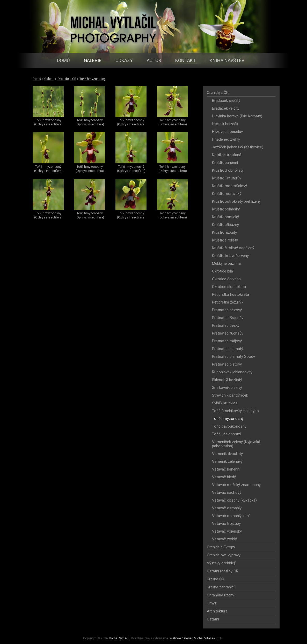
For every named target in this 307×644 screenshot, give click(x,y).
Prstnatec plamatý (228, 349)
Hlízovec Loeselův (227, 132)
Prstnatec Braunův (228, 318)
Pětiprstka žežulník (228, 302)
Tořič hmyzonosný (93, 79)
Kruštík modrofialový (229, 186)
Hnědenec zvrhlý (226, 139)
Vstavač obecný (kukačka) (234, 500)
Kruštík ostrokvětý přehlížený (236, 201)
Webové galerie (181, 638)
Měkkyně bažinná (226, 263)
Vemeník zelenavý (227, 461)
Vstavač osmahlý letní (231, 516)
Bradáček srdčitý (226, 101)
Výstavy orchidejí (221, 563)
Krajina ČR (215, 579)
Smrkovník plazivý (227, 388)
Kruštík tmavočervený (230, 256)
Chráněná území (221, 595)
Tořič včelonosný (226, 434)
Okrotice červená (226, 279)
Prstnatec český (226, 325)
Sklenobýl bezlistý (227, 380)
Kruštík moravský (227, 194)
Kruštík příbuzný (225, 225)
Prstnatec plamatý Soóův (233, 357)
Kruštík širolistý (225, 240)
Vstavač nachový (227, 493)
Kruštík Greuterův (227, 178)
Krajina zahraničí (221, 587)
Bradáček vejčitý (226, 108)
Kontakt (185, 60)
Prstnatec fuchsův (228, 333)
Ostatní (213, 619)
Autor (154, 60)
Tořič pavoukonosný (229, 426)
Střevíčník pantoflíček (230, 395)
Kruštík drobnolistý (228, 170)
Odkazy (124, 60)
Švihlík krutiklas (225, 403)
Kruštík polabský (226, 209)
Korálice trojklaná (227, 155)
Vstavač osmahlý (227, 508)
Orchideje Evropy (221, 547)
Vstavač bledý (224, 477)
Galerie (93, 60)
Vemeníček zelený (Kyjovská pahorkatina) (236, 444)
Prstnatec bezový (227, 310)
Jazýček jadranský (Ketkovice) (238, 147)
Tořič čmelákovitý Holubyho (235, 411)
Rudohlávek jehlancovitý (232, 372)
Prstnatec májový (227, 341)
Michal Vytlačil (119, 638)
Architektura (217, 611)
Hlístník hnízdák (225, 124)
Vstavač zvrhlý (224, 539)
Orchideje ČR (67, 79)
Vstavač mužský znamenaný (236, 485)
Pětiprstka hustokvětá (231, 294)
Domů (63, 60)
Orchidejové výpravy (224, 555)
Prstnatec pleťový (227, 364)
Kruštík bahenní (225, 163)
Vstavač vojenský (227, 531)
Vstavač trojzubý (226, 524)
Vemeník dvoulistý (227, 454)
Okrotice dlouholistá (229, 287)
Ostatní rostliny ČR (223, 571)
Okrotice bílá (222, 271)
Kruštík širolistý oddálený (233, 248)
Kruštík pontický (225, 217)
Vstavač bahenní (226, 469)
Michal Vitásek (204, 638)
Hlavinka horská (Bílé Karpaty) (237, 116)
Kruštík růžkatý (224, 232)
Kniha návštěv (227, 60)
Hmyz (212, 603)
